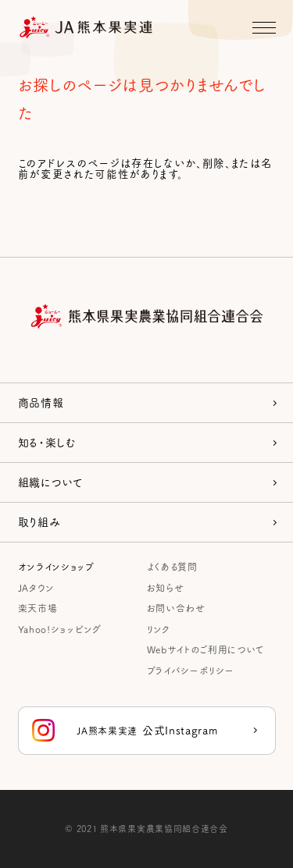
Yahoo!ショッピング (60, 629)
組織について (51, 482)
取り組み (39, 521)
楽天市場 (38, 608)
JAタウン (36, 587)
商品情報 (41, 402)
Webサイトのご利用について (205, 649)
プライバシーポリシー (191, 670)
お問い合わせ (176, 608)
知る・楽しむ (47, 442)
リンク (159, 629)
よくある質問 (172, 566)
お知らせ (166, 587)
